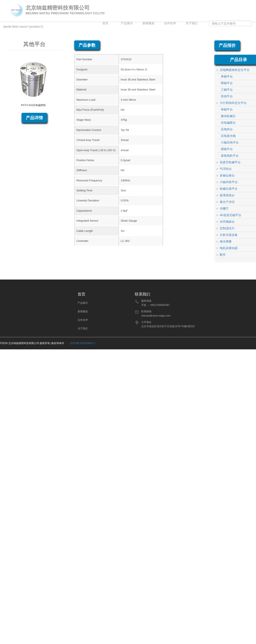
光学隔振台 (227, 222)
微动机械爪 (228, 116)
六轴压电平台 (230, 143)
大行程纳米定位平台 (233, 103)
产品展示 (127, 23)
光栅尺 (224, 209)
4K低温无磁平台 (231, 215)
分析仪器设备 (229, 235)
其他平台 (227, 96)
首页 (105, 23)
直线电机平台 (230, 156)
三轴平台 (227, 90)
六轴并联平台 (229, 182)
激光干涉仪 (227, 202)
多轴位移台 (227, 176)
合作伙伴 (170, 23)
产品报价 (227, 45)
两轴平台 (227, 83)
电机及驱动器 (229, 248)
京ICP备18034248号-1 (83, 343)
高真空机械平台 (230, 162)
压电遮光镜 (228, 136)
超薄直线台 (227, 195)
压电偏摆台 (228, 123)
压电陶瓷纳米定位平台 (235, 70)
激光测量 (226, 242)
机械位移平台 (229, 189)
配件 (223, 255)
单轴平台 (227, 77)
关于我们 (192, 23)
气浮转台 (226, 169)
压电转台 (227, 129)
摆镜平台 (227, 149)
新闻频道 (148, 23)
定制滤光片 (227, 228)
